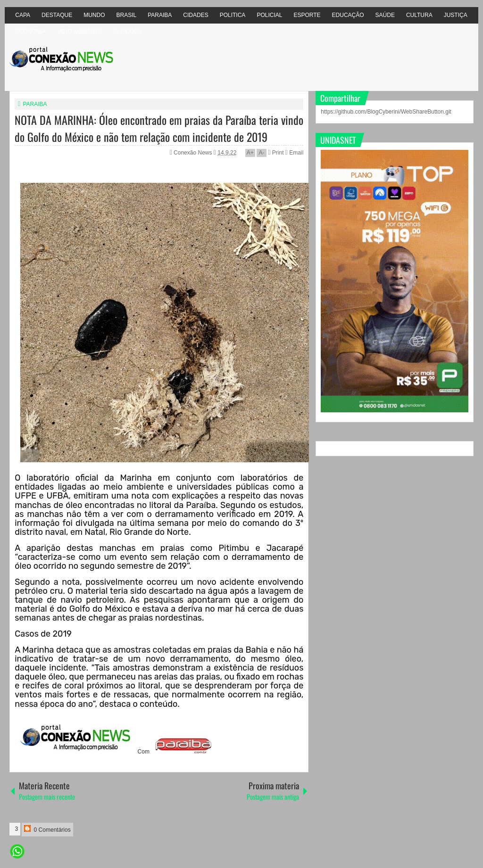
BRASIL (127, 15)
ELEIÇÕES (127, 32)
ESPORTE (307, 15)
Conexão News (194, 153)
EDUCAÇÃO (348, 15)
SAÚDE (385, 15)
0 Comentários (47, 829)
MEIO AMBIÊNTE (80, 32)
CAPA (23, 15)
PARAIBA (160, 15)
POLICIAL (269, 15)
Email (294, 153)
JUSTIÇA (456, 15)
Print (276, 153)
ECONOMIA (30, 32)
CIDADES (196, 15)
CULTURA (419, 15)
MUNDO (94, 15)
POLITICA (233, 15)
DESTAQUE (57, 15)
